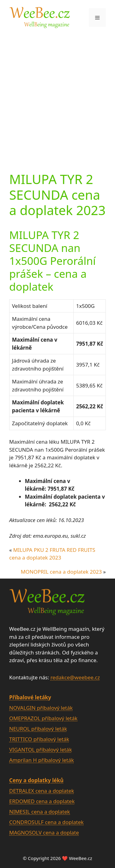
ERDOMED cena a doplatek (42, 801)
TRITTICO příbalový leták (39, 739)
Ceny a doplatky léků (36, 780)
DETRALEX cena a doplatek (42, 791)
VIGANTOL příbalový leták (40, 750)
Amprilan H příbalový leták (42, 760)
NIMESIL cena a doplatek (40, 812)
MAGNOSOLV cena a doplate (44, 833)
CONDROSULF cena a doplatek (46, 822)
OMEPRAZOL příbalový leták (43, 718)
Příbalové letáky (30, 697)
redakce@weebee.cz (75, 677)
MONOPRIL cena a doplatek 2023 (61, 572)
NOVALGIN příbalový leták (41, 708)
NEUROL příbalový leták (38, 729)
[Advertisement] (57, 95)
